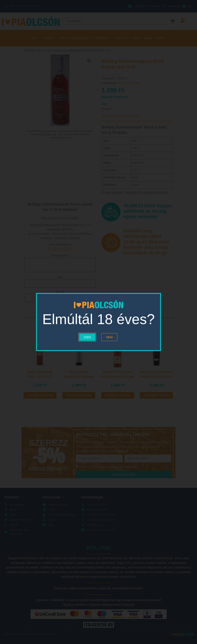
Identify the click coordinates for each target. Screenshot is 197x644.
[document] (98, 322)
